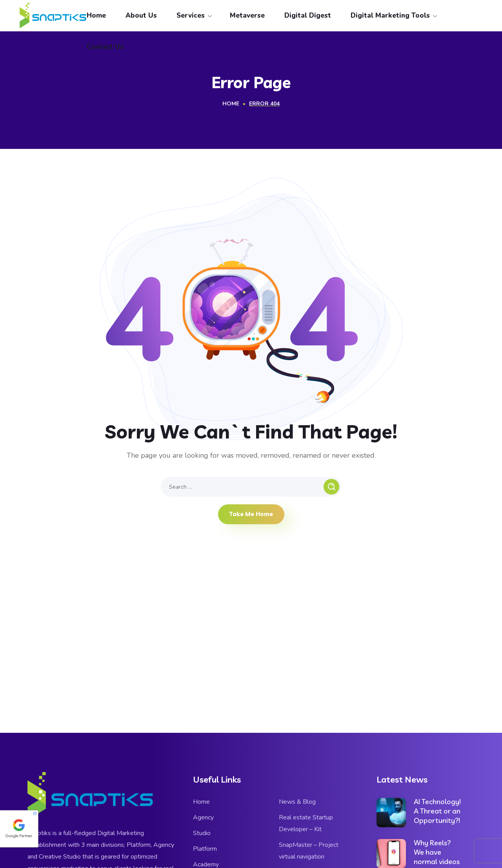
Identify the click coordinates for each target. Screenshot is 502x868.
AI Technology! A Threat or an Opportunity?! (437, 811)
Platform (205, 849)
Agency (203, 817)
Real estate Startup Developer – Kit (306, 823)
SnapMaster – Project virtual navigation (309, 851)
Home (231, 104)
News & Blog (297, 802)
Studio (202, 833)
